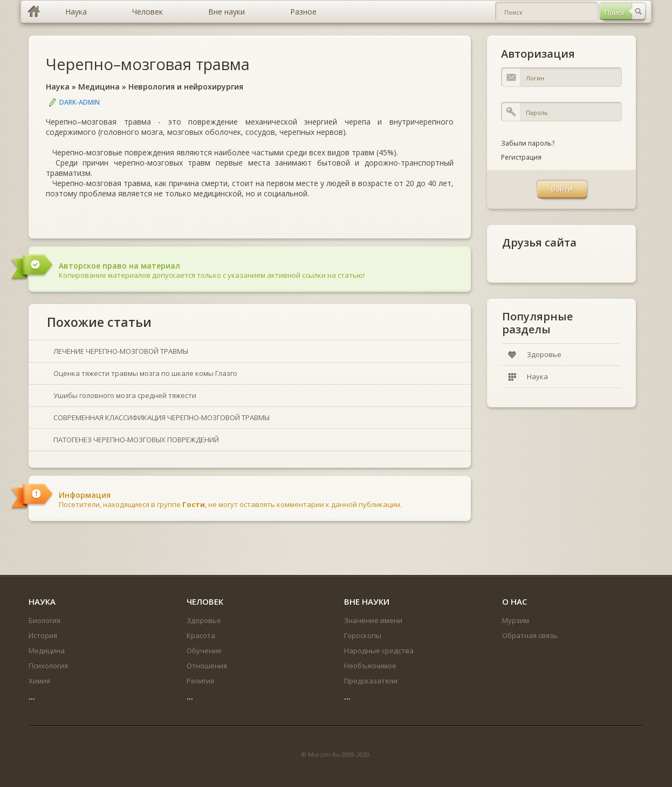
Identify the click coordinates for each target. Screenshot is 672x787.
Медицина (99, 87)
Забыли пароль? (528, 143)
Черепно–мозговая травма (148, 64)
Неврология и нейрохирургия (186, 87)
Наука (58, 87)
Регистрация (521, 157)
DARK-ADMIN (80, 102)
